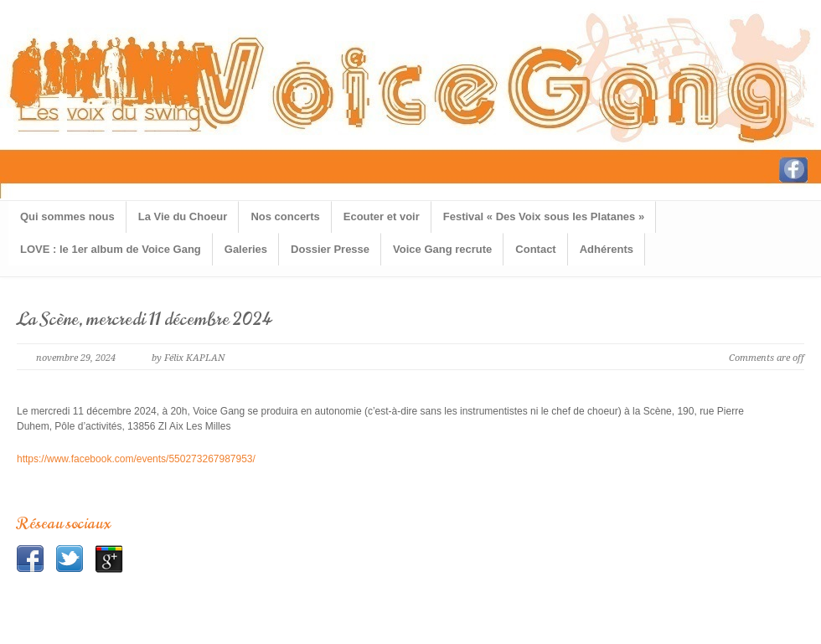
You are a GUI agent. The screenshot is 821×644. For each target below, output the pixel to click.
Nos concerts (285, 216)
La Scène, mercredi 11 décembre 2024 (145, 319)
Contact (535, 249)
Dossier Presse (330, 249)
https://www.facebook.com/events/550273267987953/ (136, 459)
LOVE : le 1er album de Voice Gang (111, 249)
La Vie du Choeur (183, 216)
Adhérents (607, 249)
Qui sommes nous (67, 216)
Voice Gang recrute (442, 249)
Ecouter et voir (382, 216)
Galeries (246, 249)
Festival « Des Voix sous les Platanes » (544, 216)
